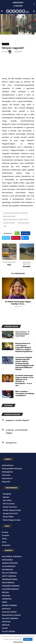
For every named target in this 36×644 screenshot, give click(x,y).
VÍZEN (4, 602)
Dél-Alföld (7, 500)
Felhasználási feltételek (12, 469)
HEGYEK (5, 592)
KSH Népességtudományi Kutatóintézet (15, 213)
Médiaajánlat (7, 472)
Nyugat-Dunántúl (10, 513)
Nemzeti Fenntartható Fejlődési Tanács (16, 220)
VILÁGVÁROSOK (9, 566)
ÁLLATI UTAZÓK (8, 631)
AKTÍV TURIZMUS (9, 576)
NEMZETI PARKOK (9, 605)
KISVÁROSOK (7, 570)
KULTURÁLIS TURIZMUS (12, 557)
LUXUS (5, 628)
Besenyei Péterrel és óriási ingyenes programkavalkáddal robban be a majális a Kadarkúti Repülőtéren (24, 347)
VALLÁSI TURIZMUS (10, 618)
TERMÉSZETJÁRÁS (10, 579)
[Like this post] (18, 233)
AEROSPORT (18, 3)
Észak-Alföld (8, 517)
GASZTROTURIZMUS (10, 589)
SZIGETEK (6, 596)
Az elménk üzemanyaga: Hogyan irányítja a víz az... (18, 303)
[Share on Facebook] (26, 233)
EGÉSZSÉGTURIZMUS (11, 586)
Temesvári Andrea (23, 223)
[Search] (34, 4)
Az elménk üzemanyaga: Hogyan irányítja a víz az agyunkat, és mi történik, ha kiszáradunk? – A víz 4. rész (24, 380)
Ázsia (4, 542)
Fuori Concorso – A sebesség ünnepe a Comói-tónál (22, 334)
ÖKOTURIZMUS (8, 583)
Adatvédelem (8, 465)
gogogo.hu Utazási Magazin (17, 420)
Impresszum (7, 478)
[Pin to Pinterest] (16, 238)
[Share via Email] (25, 238)
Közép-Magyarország (12, 510)
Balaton (6, 497)
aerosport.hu (11, 443)
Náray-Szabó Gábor (9, 216)
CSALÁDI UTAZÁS (9, 612)
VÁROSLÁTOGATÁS (10, 563)
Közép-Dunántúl (10, 507)
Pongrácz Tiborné (9, 223)
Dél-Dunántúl (9, 504)
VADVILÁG (6, 609)
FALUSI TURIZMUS (10, 573)
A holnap (14, 38)
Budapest (7, 494)
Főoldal (5, 38)
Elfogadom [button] (28, 639)
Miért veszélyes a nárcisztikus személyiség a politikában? (25, 393)
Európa (5, 532)
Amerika (6, 535)
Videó (5, 226)
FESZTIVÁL (6, 622)
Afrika (4, 539)
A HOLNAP (18, 6)
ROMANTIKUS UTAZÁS (11, 615)
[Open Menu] (34, 11)
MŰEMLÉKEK (7, 560)
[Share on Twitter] (6, 238)
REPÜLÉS (6, 625)
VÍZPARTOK (7, 599)
